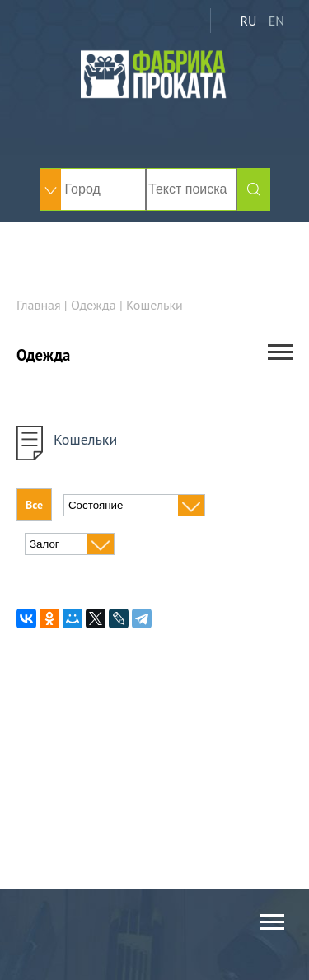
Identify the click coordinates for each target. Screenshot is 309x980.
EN (276, 21)
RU (248, 21)
